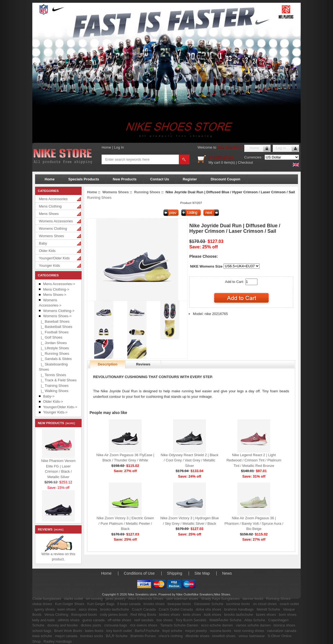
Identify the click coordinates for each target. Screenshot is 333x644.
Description (108, 364)
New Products (125, 179)
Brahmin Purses (143, 636)
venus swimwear (252, 636)
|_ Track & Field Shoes (58, 380)
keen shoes (67, 609)
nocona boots (220, 631)
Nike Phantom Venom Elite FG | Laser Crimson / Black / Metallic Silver (58, 468)
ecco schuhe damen (217, 625)
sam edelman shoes (182, 599)
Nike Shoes (222, 594)
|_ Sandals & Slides (55, 359)
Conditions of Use (139, 573)
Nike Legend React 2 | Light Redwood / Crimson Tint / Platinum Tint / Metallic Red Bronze (254, 460)
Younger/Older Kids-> (60, 407)
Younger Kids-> (55, 412)
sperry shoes (44, 609)
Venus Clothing (56, 615)
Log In (119, 147)
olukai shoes (42, 604)
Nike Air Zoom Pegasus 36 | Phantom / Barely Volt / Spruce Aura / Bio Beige (254, 523)
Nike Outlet (184, 594)
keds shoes (192, 615)
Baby (43, 243)
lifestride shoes (198, 636)
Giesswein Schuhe (209, 604)
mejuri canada (66, 636)
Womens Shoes (51, 236)
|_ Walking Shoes (54, 391)
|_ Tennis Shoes (52, 375)
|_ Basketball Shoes (56, 327)
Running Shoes (147, 192)
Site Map (202, 573)
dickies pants (91, 625)
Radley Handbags (58, 641)
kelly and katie (44, 620)
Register (190, 179)
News (227, 573)
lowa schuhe (42, 636)
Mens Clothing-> (56, 289)
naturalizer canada (282, 631)
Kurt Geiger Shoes (70, 604)
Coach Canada (144, 609)
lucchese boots (238, 604)
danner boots (253, 599)
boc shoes (164, 620)
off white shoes (119, 620)
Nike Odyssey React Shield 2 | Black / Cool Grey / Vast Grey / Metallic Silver (190, 460)
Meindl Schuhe (268, 609)
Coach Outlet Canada (176, 609)
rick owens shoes (144, 625)
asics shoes (88, 609)
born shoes (288, 615)
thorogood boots (84, 615)
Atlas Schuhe (255, 620)
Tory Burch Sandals (191, 620)
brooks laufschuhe (115, 609)
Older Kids (47, 251)
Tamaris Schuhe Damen (179, 625)
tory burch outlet (119, 631)
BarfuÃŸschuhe (147, 631)
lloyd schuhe (172, 631)
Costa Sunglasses (47, 599)
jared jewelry (115, 599)
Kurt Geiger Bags (101, 604)
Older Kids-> (53, 402)
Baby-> (49, 396)
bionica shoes (285, 625)
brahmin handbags (239, 609)
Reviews (143, 364)
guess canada (94, 620)
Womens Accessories (56, 221)
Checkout (246, 162)
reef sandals (144, 620)
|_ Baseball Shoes (54, 321)
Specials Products (84, 179)
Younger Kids (49, 266)
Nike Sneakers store (234, 147)
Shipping (175, 573)
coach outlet (289, 604)
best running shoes (249, 631)
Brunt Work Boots (68, 631)
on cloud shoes (265, 604)
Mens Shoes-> (55, 295)
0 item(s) (228, 162)
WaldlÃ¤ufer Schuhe (225, 620)
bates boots (94, 631)
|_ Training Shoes (54, 386)
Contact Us (160, 179)
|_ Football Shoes (54, 332)
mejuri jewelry (196, 631)
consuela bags (116, 625)
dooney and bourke (63, 625)
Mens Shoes (49, 214)
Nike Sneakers (202, 594)
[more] (69, 423)
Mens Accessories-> (59, 284)
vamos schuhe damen (253, 625)
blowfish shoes (224, 636)
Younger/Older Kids (54, 258)
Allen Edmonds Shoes (146, 599)
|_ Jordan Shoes (53, 343)
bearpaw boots (179, 604)
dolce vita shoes (209, 609)
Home (106, 147)
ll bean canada (129, 604)
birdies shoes (170, 615)
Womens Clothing (53, 229)
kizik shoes (213, 615)
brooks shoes (154, 604)
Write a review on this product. (58, 555)
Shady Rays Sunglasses (220, 599)
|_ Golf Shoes (51, 337)
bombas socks (92, 636)
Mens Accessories (53, 199)
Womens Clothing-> (59, 311)
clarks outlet (73, 599)
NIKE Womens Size (206, 266)
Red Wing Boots (143, 615)
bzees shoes (266, 615)
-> (57, 316)
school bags (42, 631)
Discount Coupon (225, 179)
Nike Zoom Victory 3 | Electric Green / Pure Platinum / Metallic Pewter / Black (125, 523)
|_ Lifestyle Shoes (54, 348)
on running (94, 599)
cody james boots (114, 615)
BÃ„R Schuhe (117, 636)
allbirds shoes (69, 620)
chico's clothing (171, 636)
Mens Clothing (50, 206)
